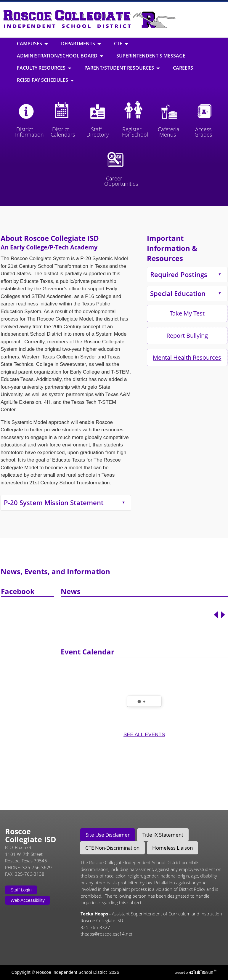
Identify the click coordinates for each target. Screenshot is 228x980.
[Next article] (223, 633)
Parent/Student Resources (122, 68)
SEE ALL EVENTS (144, 753)
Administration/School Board (60, 56)
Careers (183, 68)
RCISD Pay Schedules (45, 80)
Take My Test (169, 313)
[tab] (108, 835)
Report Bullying (169, 336)
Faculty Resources (44, 68)
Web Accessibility (28, 900)
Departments (81, 44)
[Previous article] (216, 633)
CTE (121, 44)
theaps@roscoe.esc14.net (106, 934)
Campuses (32, 44)
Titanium (202, 972)
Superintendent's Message (151, 56)
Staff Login (21, 890)
